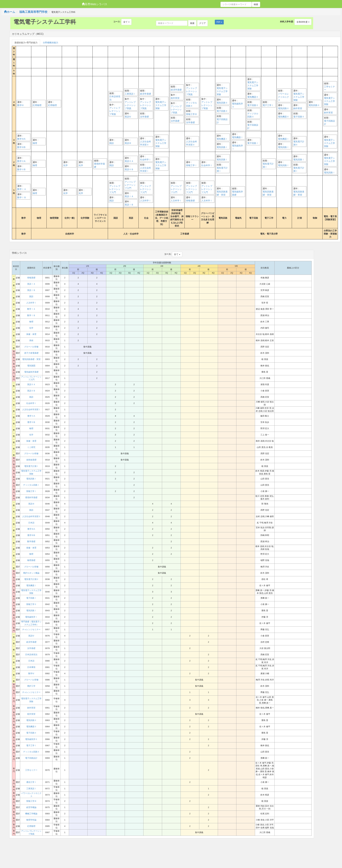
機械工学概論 (31, 814)
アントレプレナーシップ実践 (115, 111)
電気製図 (31, 366)
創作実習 (298, 108)
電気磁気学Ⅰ (237, 147)
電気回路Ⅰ (222, 147)
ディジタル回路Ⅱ (191, 104)
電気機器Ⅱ (253, 97)
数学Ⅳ (21, 105)
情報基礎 (190, 201)
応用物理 (37, 105)
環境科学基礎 (100, 165)
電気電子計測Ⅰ (222, 169)
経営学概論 (31, 807)
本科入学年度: (287, 22)
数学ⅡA (21, 161)
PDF (219, 22)
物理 (35, 143)
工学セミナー (329, 88)
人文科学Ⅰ (145, 201)
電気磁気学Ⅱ (237, 105)
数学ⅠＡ (22, 189)
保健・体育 (31, 334)
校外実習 (175, 98)
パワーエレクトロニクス (283, 97)
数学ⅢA (21, 139)
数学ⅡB (21, 169)
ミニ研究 (31, 447)
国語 (112, 143)
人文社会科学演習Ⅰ (145, 169)
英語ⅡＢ (129, 169)
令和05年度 (303, 22)
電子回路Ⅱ (222, 111)
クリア (202, 23)
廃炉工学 (31, 686)
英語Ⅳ (128, 117)
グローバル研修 (31, 347)
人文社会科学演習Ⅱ (145, 143)
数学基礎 (31, 541)
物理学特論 (31, 820)
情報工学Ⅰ (191, 165)
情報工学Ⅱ (31, 604)
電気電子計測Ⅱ (299, 143)
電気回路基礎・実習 (222, 193)
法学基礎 (144, 117)
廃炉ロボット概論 (31, 573)
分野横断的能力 (51, 43)
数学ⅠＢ (22, 197)
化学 (66, 165)
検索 (256, 4)
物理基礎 (31, 560)
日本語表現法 (115, 98)
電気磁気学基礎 (237, 193)
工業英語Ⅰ (130, 94)
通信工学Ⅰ (31, 782)
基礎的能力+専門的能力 (26, 43)
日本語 (31, 523)
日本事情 (31, 667)
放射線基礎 (31, 460)
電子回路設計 (222, 121)
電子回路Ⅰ (253, 143)
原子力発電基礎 (31, 353)
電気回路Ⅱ (222, 103)
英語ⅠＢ (129, 205)
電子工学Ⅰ (268, 105)
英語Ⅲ (128, 143)
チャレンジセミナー (31, 629)
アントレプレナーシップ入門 (115, 189)
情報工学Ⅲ (191, 114)
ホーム (10, 12)
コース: (117, 22)
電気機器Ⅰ (222, 139)
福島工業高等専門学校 (33, 12)
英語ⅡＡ (129, 161)
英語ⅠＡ (129, 196)
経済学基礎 (145, 94)
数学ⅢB (21, 147)
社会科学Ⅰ (145, 160)
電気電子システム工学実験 (161, 105)
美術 (31, 340)
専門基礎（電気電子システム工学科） (31, 623)
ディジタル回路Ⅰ (31, 485)
